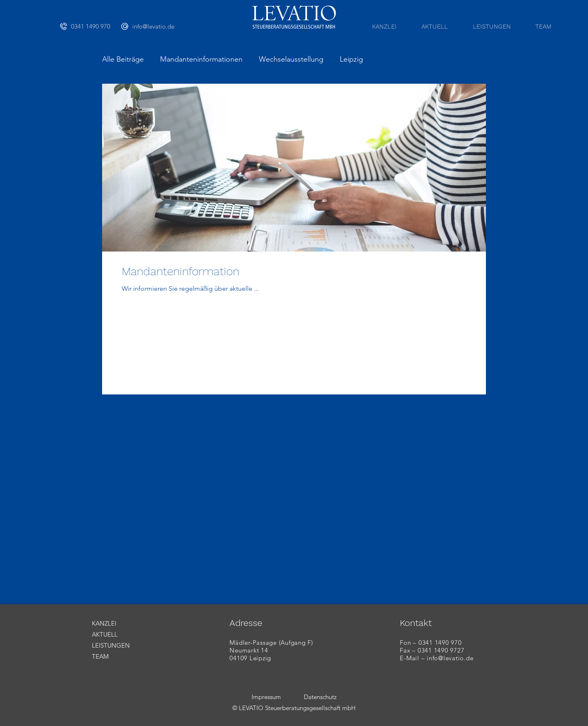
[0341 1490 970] (91, 26)
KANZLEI (104, 623)
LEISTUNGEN (111, 645)
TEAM (100, 656)
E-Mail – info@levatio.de (437, 658)
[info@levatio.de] (152, 26)
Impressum (266, 697)
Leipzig (351, 59)
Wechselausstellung (291, 59)
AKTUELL (105, 634)
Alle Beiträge (123, 59)
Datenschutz (320, 697)
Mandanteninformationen (201, 59)
